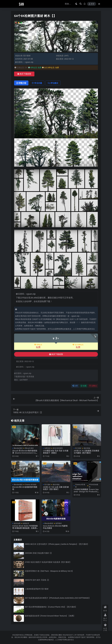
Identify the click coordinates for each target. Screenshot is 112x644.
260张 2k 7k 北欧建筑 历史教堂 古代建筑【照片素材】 (86, 452)
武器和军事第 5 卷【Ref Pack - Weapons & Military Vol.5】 (49, 571)
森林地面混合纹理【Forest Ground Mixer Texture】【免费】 (50, 616)
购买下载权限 (24, 74)
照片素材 (27, 56)
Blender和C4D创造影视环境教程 (25, 488)
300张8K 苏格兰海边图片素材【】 (39, 553)
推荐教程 (59, 523)
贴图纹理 (26, 523)
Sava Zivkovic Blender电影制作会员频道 (55, 527)
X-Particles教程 (94, 486)
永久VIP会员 (78, 345)
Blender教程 (18, 448)
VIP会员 (38, 345)
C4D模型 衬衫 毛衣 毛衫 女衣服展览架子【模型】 (56, 452)
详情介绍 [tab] (21, 83)
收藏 (83, 386)
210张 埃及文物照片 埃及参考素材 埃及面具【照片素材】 (48, 562)
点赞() (93, 386)
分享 (75, 386)
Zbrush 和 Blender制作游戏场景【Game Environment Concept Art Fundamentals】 (25, 453)
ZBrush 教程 (29, 448)
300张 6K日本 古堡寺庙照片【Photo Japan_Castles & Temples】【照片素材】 (57, 544)
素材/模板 (87, 448)
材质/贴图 (17, 523)
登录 (92, 4)
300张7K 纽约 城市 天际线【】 (37, 580)
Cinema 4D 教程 (31, 485)
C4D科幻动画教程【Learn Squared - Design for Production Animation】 (86, 492)
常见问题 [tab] (37, 83)
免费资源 (47, 448)
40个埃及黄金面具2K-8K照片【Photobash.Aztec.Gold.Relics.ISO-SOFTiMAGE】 (58, 598)
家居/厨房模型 (58, 448)
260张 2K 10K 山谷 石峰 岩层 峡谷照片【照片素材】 (56, 488)
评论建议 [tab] (53, 83)
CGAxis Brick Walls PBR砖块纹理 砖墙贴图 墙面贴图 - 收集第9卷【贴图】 (25, 528)
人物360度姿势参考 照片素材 (37, 589)
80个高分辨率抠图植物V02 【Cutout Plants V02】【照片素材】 (51, 607)
